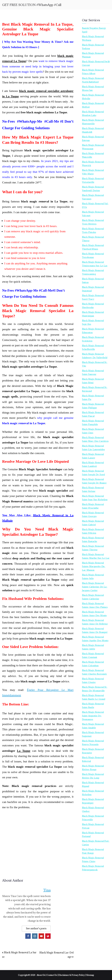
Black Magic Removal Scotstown (93, 339)
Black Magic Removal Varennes (93, 197)
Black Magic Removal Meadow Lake (93, 113)
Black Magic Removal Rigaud (93, 784)
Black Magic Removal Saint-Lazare (93, 456)
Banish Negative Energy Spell (94, 30)
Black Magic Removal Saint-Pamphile (93, 422)
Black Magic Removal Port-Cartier (96, 843)
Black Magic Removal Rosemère (93, 751)
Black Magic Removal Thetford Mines (93, 247)
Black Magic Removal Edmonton (93, 331)
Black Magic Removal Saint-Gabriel (93, 523)
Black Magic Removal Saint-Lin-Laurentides (93, 448)
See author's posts (36, 928)
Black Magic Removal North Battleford (93, 80)
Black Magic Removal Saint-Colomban (93, 664)
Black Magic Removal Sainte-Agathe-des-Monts (95, 639)
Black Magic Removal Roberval (93, 759)
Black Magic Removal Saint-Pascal (93, 414)
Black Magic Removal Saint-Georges (93, 514)
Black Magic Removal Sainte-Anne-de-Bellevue (95, 622)
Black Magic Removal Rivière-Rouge (93, 768)
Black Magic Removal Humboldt (93, 130)
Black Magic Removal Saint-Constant (93, 655)
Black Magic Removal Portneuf (93, 834)
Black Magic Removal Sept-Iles (93, 322)
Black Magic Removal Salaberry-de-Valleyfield (95, 356)
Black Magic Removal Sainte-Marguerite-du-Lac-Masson (94, 566)
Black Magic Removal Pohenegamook (93, 868)
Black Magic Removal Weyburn (93, 38)
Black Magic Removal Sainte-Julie (93, 577)
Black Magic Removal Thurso (93, 239)
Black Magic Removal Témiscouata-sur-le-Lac (95, 264)
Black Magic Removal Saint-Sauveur (93, 372)
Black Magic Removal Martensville (93, 122)
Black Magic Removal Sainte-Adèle (93, 647)
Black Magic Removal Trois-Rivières (93, 222)
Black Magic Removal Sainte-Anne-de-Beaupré (95, 630)
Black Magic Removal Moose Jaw (93, 88)
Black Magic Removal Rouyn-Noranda (93, 743)
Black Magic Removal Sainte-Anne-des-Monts (94, 614)
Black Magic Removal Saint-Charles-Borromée (94, 672)
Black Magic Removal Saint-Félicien (93, 531)
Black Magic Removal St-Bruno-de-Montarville (95, 689)
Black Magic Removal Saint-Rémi (93, 381)
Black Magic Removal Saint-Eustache (93, 539)
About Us (41, 975)
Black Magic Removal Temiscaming (93, 272)
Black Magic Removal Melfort (93, 105)
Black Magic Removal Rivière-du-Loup (93, 776)
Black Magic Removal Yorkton (93, 47)
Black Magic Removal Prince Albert (93, 72)
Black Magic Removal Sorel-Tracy (93, 297)
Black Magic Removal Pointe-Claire (93, 859)
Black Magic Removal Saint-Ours (93, 431)
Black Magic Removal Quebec (93, 809)
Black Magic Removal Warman (93, 55)
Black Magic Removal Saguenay (93, 734)
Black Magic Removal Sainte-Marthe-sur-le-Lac (96, 556)
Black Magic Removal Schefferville (93, 347)
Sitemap (90, 975)
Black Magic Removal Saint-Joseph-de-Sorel (93, 473)
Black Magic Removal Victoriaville (93, 180)
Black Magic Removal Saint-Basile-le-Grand (94, 697)
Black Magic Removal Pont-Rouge (93, 851)
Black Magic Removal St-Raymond (95, 389)
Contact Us (52, 975)
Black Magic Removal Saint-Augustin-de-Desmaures (93, 716)
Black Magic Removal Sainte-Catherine (93, 597)
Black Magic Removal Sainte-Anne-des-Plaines (95, 605)
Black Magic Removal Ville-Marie (93, 172)
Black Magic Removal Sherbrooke (93, 306)
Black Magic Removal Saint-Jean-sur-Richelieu (95, 498)
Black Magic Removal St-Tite (95, 364)
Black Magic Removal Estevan (93, 138)
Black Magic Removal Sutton (93, 280)
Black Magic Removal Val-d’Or (95, 205)
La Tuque (24, 751)
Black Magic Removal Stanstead (93, 289)
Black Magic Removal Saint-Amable (93, 726)
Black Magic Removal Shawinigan (93, 314)
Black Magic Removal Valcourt (93, 214)
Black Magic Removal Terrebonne (93, 255)
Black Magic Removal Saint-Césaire (93, 680)
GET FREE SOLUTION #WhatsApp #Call (32, 5)
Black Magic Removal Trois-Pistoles (93, 230)
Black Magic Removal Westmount (93, 147)
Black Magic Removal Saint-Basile (93, 705)
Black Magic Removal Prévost (93, 826)
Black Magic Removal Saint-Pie (93, 397)
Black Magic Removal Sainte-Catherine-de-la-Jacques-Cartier (95, 587)
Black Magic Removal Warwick (93, 164)
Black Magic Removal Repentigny (93, 801)
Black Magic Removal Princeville (93, 818)
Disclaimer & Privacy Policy (72, 975)
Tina (47, 890)
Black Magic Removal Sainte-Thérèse (93, 548)
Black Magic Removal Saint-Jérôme (93, 489)
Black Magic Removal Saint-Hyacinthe (93, 506)
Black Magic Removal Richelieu (93, 793)
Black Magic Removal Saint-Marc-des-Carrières (95, 439)
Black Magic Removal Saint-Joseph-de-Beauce (94, 481)
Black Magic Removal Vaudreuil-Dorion (93, 189)
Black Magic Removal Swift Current (96, 63)
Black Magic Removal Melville (93, 97)
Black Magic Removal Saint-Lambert (93, 464)
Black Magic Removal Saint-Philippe (93, 406)
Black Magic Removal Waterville (93, 155)
